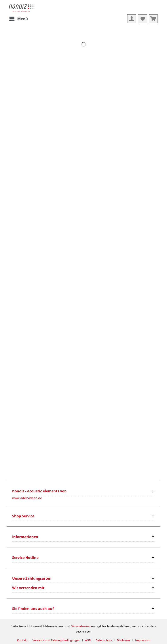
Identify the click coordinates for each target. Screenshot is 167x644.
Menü (19, 18)
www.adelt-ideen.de (27, 498)
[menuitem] (18, 19)
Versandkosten (81, 626)
